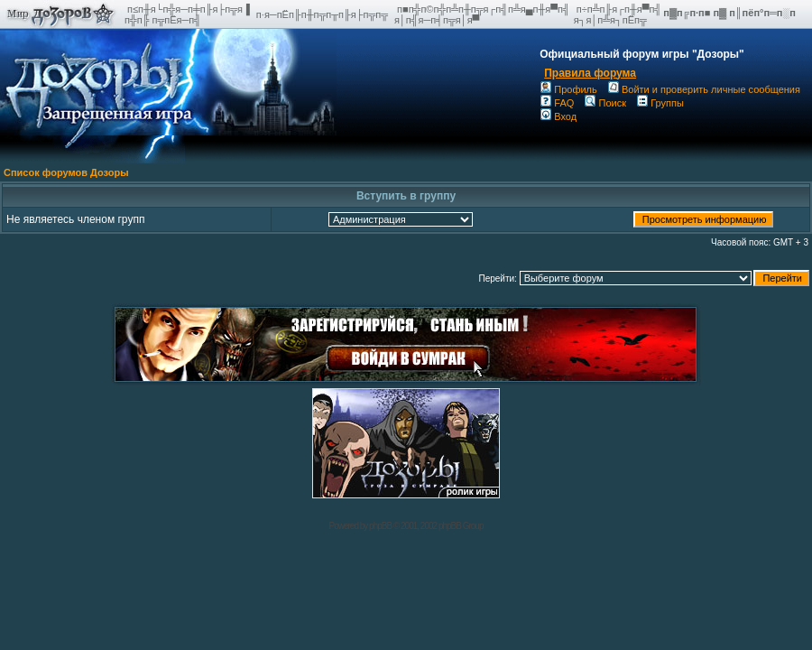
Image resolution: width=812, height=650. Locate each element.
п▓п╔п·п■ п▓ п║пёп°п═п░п (731, 13)
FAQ (557, 103)
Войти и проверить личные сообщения (704, 89)
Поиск (605, 103)
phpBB (380, 526)
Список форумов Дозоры (66, 172)
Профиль (569, 89)
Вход (558, 116)
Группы (660, 103)
